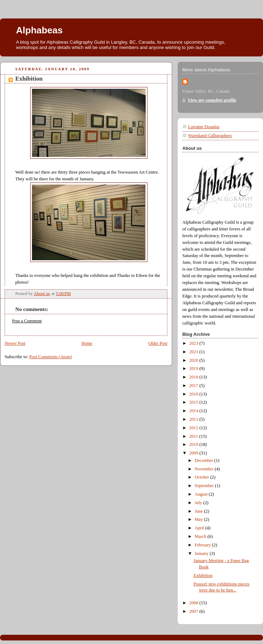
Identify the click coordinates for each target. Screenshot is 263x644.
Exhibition (203, 575)
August (202, 494)
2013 (194, 419)
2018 (194, 377)
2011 (194, 436)
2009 (194, 453)
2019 (194, 369)
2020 (194, 360)
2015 (194, 402)
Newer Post (15, 343)
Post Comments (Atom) (50, 357)
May (199, 519)
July (199, 503)
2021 (194, 352)
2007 (194, 611)
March (201, 536)
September (205, 486)
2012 (194, 428)
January (202, 553)
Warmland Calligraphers (210, 136)
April (200, 528)
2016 (194, 394)
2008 (194, 603)
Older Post (158, 343)
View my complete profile (212, 100)
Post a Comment (27, 321)
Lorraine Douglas (204, 127)
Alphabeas (39, 30)
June (199, 511)
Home (87, 343)
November (205, 469)
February (203, 545)
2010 (194, 444)
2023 (194, 343)
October (203, 477)
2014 (194, 411)
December (205, 460)
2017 (194, 386)
